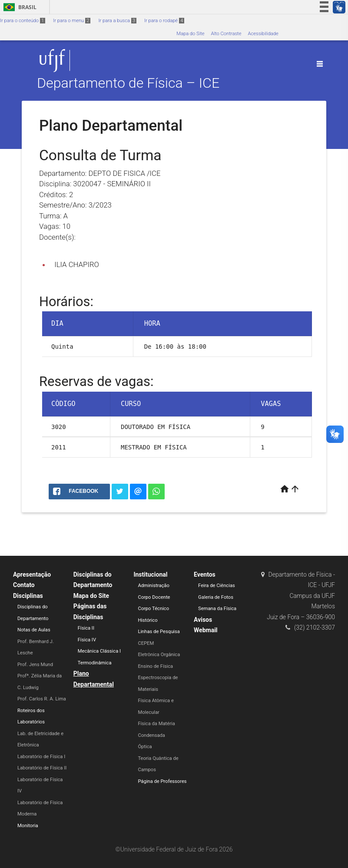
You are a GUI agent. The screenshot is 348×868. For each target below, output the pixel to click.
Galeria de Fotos (216, 597)
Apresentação (32, 574)
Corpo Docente (154, 597)
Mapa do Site (190, 34)
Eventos (205, 574)
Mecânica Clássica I (99, 651)
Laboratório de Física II (42, 768)
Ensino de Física (155, 666)
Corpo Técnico (153, 609)
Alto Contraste (226, 34)
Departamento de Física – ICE (128, 83)
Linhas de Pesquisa (159, 632)
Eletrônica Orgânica (159, 655)
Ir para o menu (72, 21)
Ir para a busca (117, 21)
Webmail (206, 630)
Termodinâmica (95, 663)
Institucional (150, 574)
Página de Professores (162, 781)
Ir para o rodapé (164, 21)
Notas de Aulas (34, 630)
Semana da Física (217, 609)
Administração (153, 586)
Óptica (145, 747)
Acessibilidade (263, 34)
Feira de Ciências (217, 586)
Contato (24, 585)
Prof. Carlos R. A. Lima (42, 699)
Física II (86, 628)
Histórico (147, 620)
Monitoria (28, 826)
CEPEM (146, 643)
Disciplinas (28, 596)
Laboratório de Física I (41, 757)
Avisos (203, 620)
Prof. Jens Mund (35, 665)
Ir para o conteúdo (23, 21)
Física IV (87, 640)
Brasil (18, 7)
